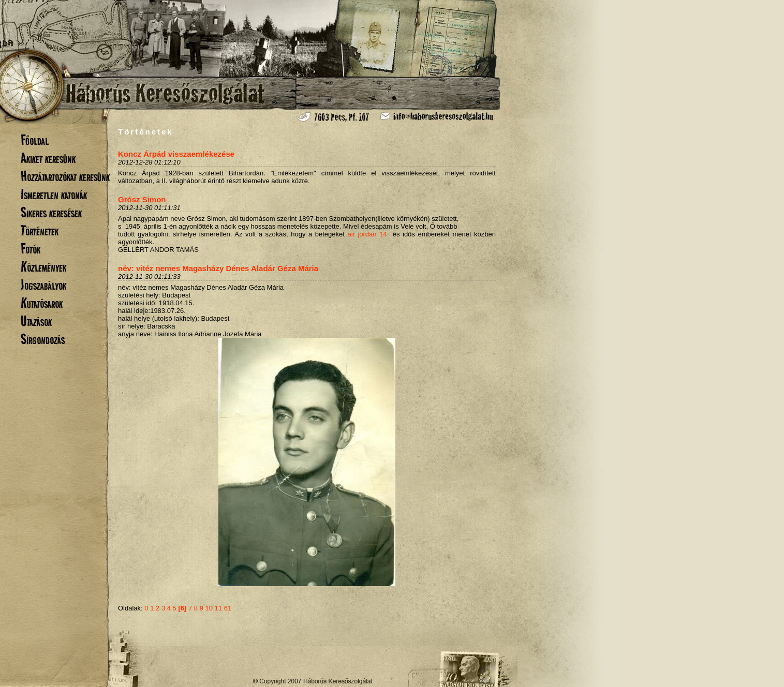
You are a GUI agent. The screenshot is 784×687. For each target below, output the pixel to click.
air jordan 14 (367, 234)
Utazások (36, 321)
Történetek (40, 230)
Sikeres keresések (51, 212)
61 (228, 608)
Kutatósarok (42, 303)
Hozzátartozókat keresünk (65, 176)
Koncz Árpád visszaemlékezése (176, 154)
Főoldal (35, 140)
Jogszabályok (43, 285)
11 (218, 608)
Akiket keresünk (48, 158)
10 (209, 608)
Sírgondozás (43, 339)
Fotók (31, 249)
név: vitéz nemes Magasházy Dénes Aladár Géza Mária (218, 268)
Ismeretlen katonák (54, 194)
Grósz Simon (142, 199)
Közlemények (43, 267)
